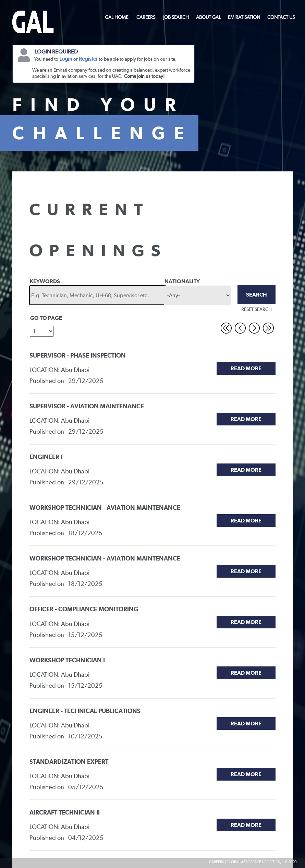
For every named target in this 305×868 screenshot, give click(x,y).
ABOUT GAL (208, 17)
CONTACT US (281, 17)
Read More (246, 368)
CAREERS (146, 17)
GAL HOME (117, 17)
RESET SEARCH (257, 309)
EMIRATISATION (244, 17)
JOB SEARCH (176, 17)
